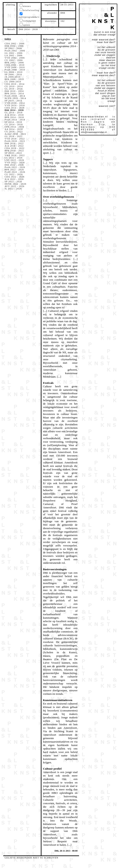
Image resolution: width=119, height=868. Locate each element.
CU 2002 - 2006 (14, 60)
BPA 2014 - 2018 (14, 117)
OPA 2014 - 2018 (14, 127)
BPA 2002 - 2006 (14, 63)
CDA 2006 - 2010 (14, 65)
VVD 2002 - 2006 (15, 58)
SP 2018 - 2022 (13, 153)
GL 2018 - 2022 (13, 136)
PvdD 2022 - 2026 (15, 172)
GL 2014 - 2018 (13, 113)
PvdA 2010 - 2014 (15, 96)
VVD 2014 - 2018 (15, 105)
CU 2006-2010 (13, 82)
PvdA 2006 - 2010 (15, 70)
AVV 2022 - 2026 (14, 186)
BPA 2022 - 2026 (14, 170)
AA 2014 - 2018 (14, 129)
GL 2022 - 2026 (13, 158)
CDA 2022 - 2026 (14, 177)
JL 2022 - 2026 (13, 189)
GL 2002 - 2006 (13, 53)
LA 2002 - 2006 (13, 55)
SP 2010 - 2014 (13, 101)
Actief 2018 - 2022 (15, 134)
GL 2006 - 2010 (13, 72)
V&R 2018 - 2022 (15, 155)
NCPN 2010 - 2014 (15, 98)
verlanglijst (30, 21)
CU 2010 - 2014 (14, 86)
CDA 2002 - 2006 (14, 44)
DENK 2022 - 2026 (15, 184)
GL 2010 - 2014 (13, 89)
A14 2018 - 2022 (14, 146)
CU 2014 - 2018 (14, 124)
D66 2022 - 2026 (14, 165)
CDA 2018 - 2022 (14, 148)
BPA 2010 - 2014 (14, 94)
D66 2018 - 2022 (14, 143)
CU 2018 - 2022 (14, 132)
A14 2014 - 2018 (14, 115)
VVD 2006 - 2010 (15, 67)
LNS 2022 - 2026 (14, 160)
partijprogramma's (29, 17)
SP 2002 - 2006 (13, 48)
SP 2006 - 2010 (13, 74)
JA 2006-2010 (12, 77)
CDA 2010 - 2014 (14, 84)
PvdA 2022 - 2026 (15, 167)
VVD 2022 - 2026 (15, 163)
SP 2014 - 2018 (13, 122)
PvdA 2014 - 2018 (15, 120)
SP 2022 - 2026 (13, 182)
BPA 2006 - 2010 (14, 79)
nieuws (27, 6)
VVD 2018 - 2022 (15, 139)
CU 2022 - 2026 (14, 174)
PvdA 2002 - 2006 (15, 51)
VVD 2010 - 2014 (15, 103)
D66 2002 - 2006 (14, 46)
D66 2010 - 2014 (14, 91)
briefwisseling (31, 10)
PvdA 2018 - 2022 (15, 141)
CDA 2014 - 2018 (14, 108)
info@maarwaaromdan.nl (94, 132)
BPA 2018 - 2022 (14, 151)
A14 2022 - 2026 (14, 179)
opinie (27, 25)
